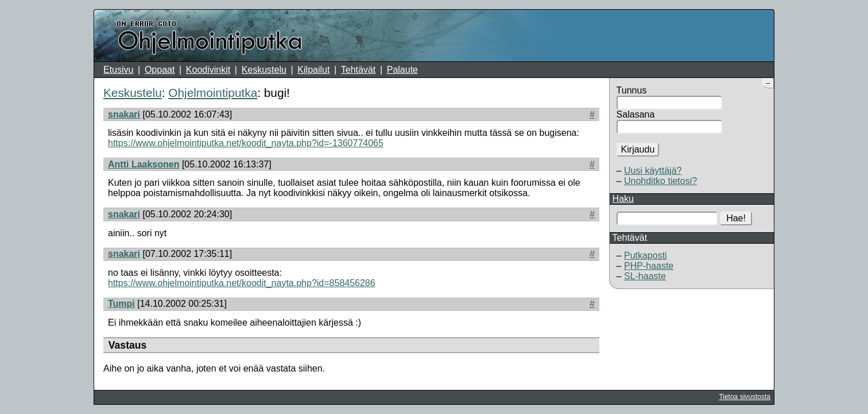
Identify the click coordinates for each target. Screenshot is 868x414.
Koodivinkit (208, 70)
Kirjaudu (638, 149)
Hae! (736, 218)
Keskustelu (264, 70)
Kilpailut (313, 70)
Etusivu (118, 70)
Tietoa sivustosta (745, 397)
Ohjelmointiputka (213, 93)
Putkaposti (646, 255)
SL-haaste (645, 276)
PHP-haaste (649, 266)
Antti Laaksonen (144, 164)
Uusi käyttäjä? (653, 171)
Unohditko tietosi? (660, 181)
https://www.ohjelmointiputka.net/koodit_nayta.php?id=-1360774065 (246, 143)
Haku (623, 199)
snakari (124, 114)
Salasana (636, 114)
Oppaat (160, 70)
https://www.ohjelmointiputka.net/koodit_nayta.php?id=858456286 (242, 283)
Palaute (402, 70)
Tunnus (632, 90)
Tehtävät (358, 70)
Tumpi (121, 304)
